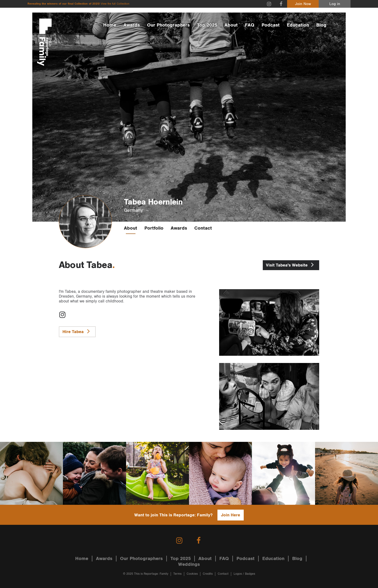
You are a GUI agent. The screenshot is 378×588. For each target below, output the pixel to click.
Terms (177, 574)
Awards (132, 25)
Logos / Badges (244, 574)
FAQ (250, 25)
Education (298, 25)
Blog (321, 25)
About (231, 25)
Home (110, 25)
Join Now (303, 4)
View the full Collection (115, 4)
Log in (335, 4)
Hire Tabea (77, 331)
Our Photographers (168, 25)
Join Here (231, 515)
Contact (203, 228)
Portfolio (154, 228)
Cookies (192, 574)
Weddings (189, 564)
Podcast (271, 25)
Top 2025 (207, 25)
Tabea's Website (291, 265)
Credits (208, 574)
